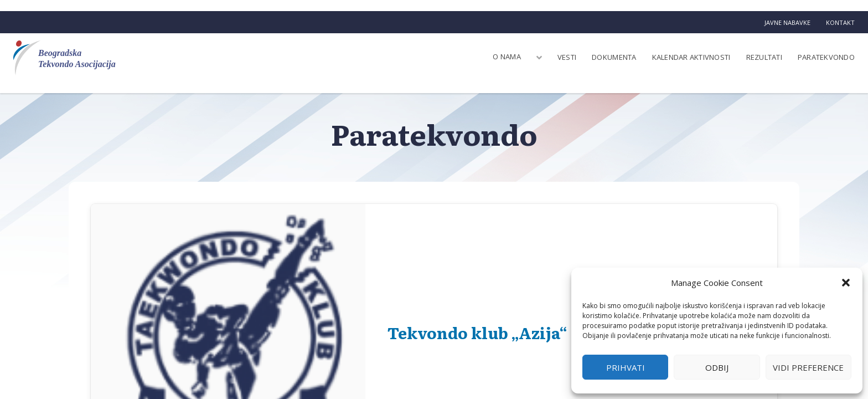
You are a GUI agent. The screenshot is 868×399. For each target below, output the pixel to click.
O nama (507, 57)
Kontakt (840, 22)
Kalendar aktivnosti (691, 57)
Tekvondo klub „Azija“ (477, 332)
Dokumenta (614, 57)
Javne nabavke (787, 22)
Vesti (567, 57)
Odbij (717, 367)
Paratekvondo (826, 57)
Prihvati (626, 367)
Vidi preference (808, 367)
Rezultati (764, 57)
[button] (846, 283)
